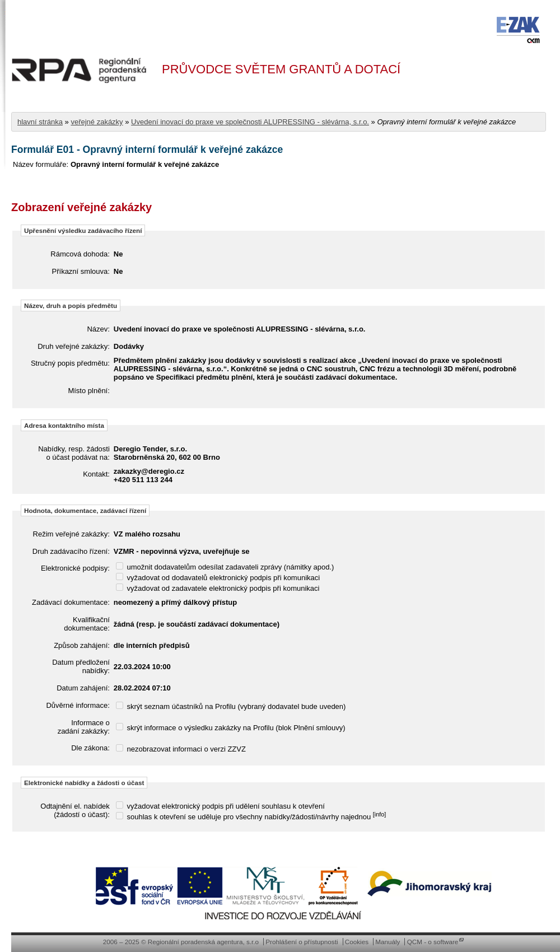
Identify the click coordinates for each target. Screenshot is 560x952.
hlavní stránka (40, 122)
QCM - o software (433, 942)
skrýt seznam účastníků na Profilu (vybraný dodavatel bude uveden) (231, 706)
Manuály (388, 942)
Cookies (357, 942)
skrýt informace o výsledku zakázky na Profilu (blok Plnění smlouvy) (231, 728)
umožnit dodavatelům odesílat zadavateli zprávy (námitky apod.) (225, 567)
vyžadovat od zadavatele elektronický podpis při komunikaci (218, 588)
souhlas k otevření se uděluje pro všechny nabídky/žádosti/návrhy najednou (251, 817)
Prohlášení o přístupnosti (302, 942)
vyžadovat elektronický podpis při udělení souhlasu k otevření (220, 806)
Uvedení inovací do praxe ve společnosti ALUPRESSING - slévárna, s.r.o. (250, 122)
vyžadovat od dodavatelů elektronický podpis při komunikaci (218, 578)
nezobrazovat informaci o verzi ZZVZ (181, 749)
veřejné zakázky (97, 122)
